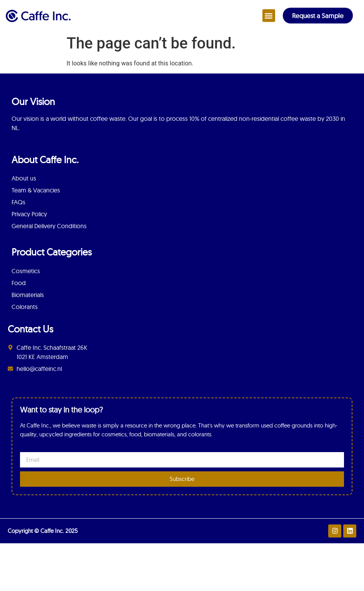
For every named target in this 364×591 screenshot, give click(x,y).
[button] (269, 16)
